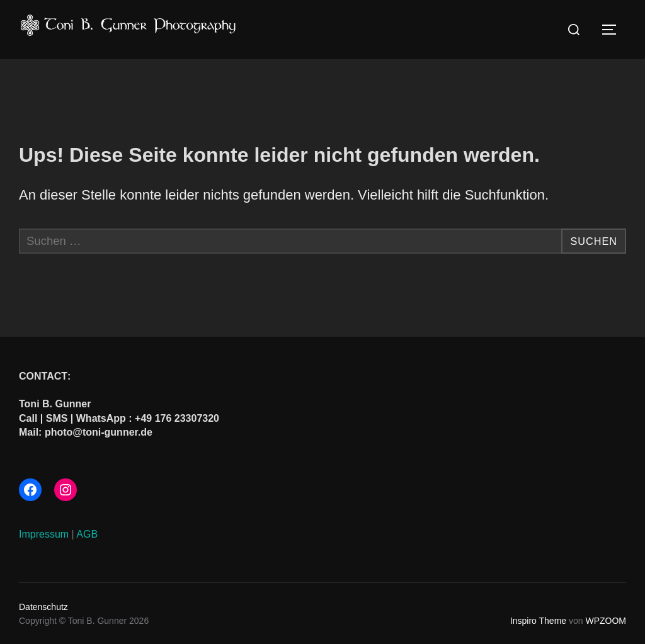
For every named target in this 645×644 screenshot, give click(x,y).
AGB (87, 534)
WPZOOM (606, 620)
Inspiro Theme (538, 620)
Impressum (44, 534)
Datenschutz (43, 606)
